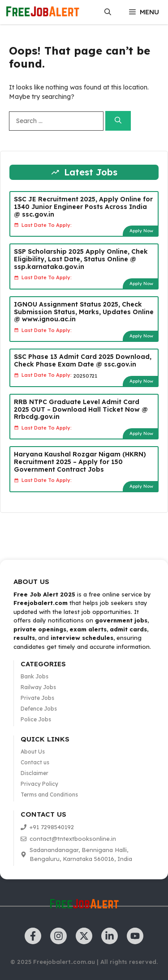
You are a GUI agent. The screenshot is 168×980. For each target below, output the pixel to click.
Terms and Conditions (49, 795)
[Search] (118, 121)
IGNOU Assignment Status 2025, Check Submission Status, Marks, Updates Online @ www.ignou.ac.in (84, 312)
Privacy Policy (39, 784)
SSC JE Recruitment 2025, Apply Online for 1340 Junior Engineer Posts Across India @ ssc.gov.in (83, 207)
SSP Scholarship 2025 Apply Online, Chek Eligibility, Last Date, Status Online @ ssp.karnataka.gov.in (81, 259)
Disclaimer (34, 773)
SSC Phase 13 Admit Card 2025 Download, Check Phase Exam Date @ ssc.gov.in (83, 360)
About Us (33, 752)
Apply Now (141, 231)
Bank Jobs (34, 676)
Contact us (35, 762)
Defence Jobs (39, 709)
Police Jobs (36, 719)
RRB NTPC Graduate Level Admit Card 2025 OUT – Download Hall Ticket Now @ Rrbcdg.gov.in (81, 409)
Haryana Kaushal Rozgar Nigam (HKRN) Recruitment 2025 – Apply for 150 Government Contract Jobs (80, 462)
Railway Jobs (38, 687)
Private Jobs (37, 698)
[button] (108, 12)
